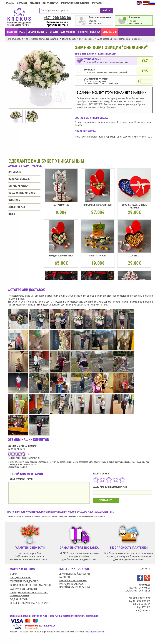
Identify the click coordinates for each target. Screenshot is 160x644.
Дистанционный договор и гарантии (30, 585)
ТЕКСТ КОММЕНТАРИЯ (20, 479)
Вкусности (15, 172)
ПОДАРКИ (95, 32)
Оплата (14, 574)
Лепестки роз (17, 207)
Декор (78, 122)
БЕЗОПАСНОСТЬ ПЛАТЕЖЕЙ (23, 589)
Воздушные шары (19, 179)
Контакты (97, 3)
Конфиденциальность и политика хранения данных (29, 594)
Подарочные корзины (22, 193)
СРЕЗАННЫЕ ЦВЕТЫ (38, 32)
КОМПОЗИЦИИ (68, 32)
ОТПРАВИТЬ (106, 500)
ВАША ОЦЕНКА (101, 474)
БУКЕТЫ (54, 32)
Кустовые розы (125, 122)
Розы (22, 32)
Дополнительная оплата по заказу (29, 603)
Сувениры (14, 200)
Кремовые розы (143, 122)
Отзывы (10, 3)
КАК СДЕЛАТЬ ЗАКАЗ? (20, 578)
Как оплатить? (50, 3)
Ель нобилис (89, 122)
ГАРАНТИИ (35, 3)
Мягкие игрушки (18, 186)
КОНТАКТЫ (145, 569)
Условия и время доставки (24, 581)
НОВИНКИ (12, 32)
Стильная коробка (106, 122)
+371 (57, 18)
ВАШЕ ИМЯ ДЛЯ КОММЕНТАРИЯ (110, 487)
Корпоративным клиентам (75, 3)
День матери (110, 32)
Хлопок (79, 125)
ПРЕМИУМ (82, 32)
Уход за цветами (19, 599)
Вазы (12, 214)
